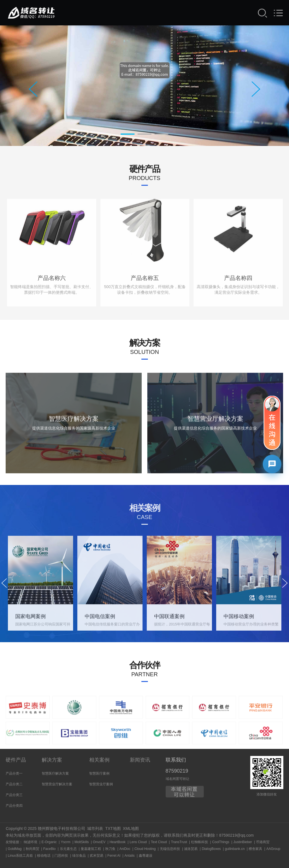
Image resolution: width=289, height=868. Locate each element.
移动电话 (44, 856)
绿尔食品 (79, 856)
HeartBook (118, 842)
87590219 (177, 771)
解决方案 (52, 760)
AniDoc (125, 849)
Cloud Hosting (145, 849)
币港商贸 (263, 842)
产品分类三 (14, 795)
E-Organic (49, 842)
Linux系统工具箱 (20, 856)
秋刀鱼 (110, 849)
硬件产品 (16, 760)
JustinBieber (243, 842)
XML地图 (131, 828)
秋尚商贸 (32, 849)
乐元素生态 (68, 849)
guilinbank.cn (235, 849)
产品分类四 (14, 806)
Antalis (130, 856)
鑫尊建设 (146, 856)
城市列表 (95, 828)
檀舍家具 (255, 849)
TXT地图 (113, 828)
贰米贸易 (97, 856)
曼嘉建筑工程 (91, 849)
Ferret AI (114, 856)
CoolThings (221, 842)
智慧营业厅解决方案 (57, 784)
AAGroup (273, 849)
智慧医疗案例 (99, 773)
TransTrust (179, 842)
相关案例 (99, 760)
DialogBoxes (211, 849)
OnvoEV (99, 842)
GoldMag (15, 849)
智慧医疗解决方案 (55, 773)
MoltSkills (82, 842)
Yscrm (65, 842)
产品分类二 (14, 784)
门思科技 (61, 856)
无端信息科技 (170, 849)
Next (256, 89)
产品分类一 (14, 773)
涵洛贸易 (191, 849)
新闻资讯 (140, 760)
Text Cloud (159, 842)
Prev (33, 89)
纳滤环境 (30, 842)
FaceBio (49, 849)
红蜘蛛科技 (200, 842)
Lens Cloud (138, 842)
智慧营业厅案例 (101, 784)
